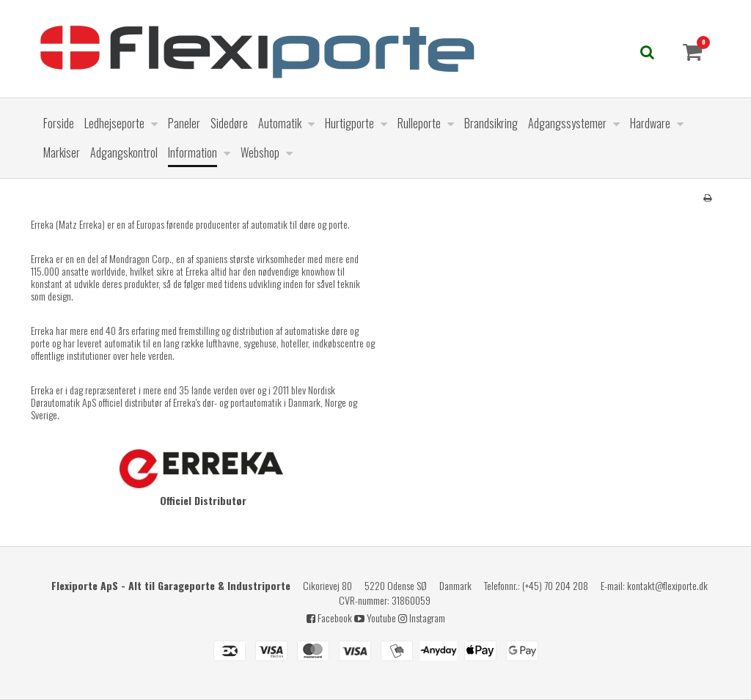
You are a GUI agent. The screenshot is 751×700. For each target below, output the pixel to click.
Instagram (422, 618)
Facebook (329, 618)
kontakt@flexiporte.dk (667, 585)
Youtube (375, 618)
